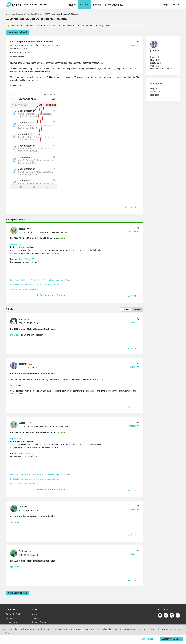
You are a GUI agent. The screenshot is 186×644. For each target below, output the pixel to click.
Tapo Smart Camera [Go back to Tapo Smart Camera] (35, 14)
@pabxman (16, 244)
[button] (72, 4)
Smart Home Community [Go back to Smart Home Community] (15, 14)
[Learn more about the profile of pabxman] (15, 366)
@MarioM (29, 259)
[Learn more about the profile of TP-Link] (15, 230)
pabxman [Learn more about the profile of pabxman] (23, 364)
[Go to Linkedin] (178, 615)
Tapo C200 (22, 49)
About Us (11, 609)
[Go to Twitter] (172, 616)
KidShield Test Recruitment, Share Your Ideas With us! (35, 285)
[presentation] (14, 231)
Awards (35, 618)
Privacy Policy (12, 622)
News (34, 614)
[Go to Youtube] (160, 615)
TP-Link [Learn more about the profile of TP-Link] (29, 228)
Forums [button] (84, 4)
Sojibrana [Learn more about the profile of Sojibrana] (23, 507)
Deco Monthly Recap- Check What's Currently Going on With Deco (40, 280)
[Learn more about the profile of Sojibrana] (15, 508)
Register (176, 4)
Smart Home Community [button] (35, 4)
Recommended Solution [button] (51, 295)
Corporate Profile (14, 614)
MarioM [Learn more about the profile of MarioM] (22, 319)
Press (35, 609)
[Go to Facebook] (166, 615)
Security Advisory (40, 622)
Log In (166, 4)
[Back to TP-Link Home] (13, 4)
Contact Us (11, 618)
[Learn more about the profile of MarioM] (15, 321)
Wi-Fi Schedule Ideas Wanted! (24, 289)
